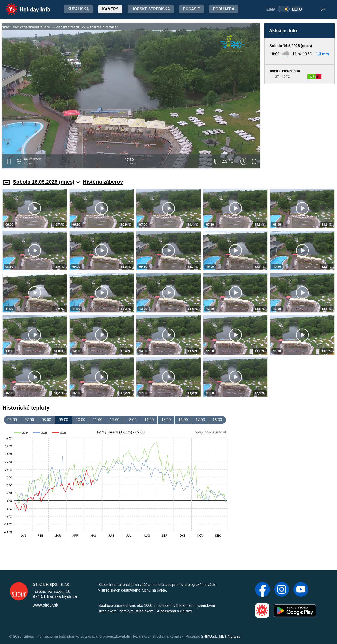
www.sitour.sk (46, 605)
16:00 (183, 420)
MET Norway (230, 636)
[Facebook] (262, 590)
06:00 (12, 420)
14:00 (149, 420)
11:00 (98, 420)
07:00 (29, 420)
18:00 (217, 420)
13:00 (132, 420)
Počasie (191, 9)
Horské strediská (151, 9)
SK (323, 9)
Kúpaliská (78, 9)
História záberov (103, 182)
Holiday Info (23, 6)
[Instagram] (282, 590)
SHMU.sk (209, 636)
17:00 (200, 420)
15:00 (166, 420)
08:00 (46, 420)
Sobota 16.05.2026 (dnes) (46, 182)
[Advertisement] (300, 127)
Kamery (110, 9)
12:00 (115, 420)
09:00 (63, 420)
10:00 (81, 420)
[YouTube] (301, 590)
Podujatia (224, 9)
